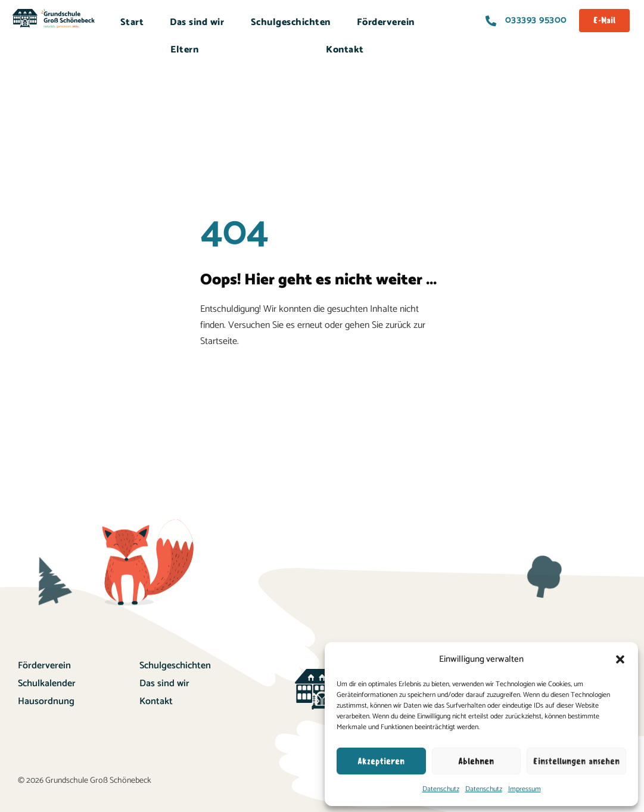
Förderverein (386, 22)
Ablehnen (476, 761)
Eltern (184, 50)
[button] (620, 659)
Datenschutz (441, 789)
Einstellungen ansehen (576, 761)
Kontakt (345, 50)
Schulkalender (47, 684)
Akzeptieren (381, 761)
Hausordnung (46, 701)
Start (132, 22)
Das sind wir (197, 22)
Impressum (525, 789)
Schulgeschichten (291, 22)
